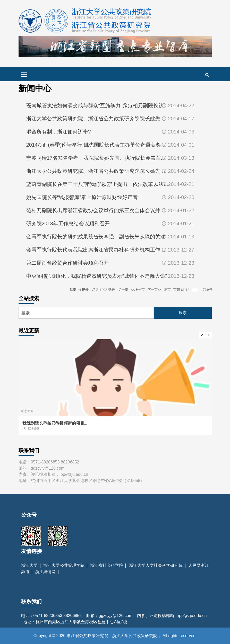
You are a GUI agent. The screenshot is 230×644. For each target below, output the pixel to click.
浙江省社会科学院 (107, 565)
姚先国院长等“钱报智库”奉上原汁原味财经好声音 (82, 197)
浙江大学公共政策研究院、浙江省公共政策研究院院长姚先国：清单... (98, 119)
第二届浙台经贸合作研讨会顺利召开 (67, 263)
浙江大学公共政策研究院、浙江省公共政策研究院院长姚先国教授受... (98, 171)
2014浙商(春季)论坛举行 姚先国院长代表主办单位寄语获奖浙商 (98, 145)
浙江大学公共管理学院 (64, 565)
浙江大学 (29, 565)
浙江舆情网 (45, 572)
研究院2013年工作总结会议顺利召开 (68, 223)
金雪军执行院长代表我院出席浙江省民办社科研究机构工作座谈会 (98, 250)
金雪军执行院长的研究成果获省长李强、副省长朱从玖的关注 (96, 237)
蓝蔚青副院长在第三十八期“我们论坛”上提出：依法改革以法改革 (98, 184)
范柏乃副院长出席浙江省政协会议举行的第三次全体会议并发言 (98, 210)
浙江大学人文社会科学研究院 (156, 565)
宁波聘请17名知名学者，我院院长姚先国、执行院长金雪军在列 (98, 158)
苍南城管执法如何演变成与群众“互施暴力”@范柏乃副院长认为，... (98, 105)
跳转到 (209, 290)
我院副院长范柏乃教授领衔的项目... (55, 423)
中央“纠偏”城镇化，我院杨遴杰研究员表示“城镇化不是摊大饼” (97, 276)
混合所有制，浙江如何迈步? (59, 132)
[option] (115, 390)
